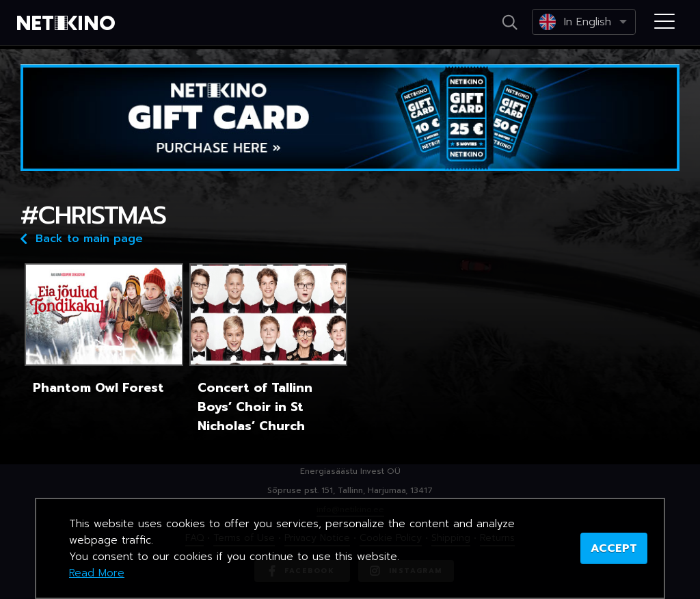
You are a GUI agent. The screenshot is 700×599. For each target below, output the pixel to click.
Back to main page (82, 238)
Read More (97, 573)
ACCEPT (614, 548)
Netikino (68, 23)
